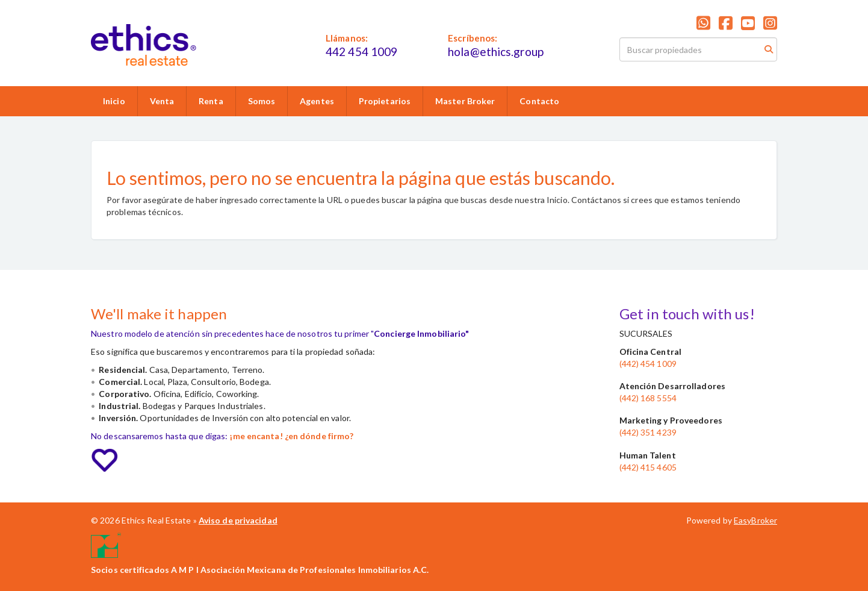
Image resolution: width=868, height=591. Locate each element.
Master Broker (465, 101)
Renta (211, 101)
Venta (162, 101)
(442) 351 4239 (648, 432)
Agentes (317, 101)
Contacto (539, 101)
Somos (262, 101)
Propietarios (385, 101)
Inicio (114, 101)
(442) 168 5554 (648, 398)
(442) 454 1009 (648, 364)
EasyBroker (755, 520)
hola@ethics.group (496, 52)
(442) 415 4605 (648, 467)
